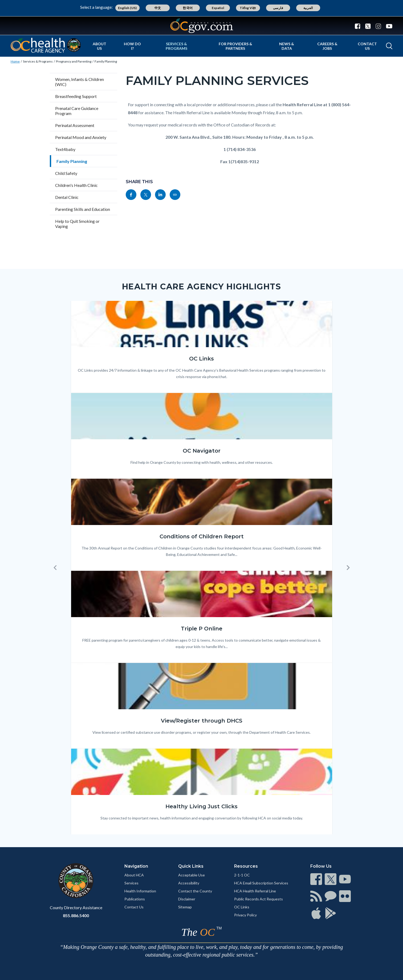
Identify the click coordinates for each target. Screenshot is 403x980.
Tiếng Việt (248, 8)
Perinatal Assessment (75, 125)
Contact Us (367, 46)
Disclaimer (187, 899)
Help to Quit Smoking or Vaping (77, 224)
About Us (99, 46)
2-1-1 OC (242, 875)
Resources (246, 866)
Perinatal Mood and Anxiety (81, 137)
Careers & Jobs (327, 46)
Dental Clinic (67, 197)
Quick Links (191, 866)
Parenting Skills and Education (83, 209)
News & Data (287, 46)
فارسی (278, 8)
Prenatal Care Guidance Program (77, 111)
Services (131, 883)
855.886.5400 (76, 915)
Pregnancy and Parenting (74, 61)
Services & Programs (176, 46)
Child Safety (66, 173)
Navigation (136, 866)
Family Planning (106, 61)
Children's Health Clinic (76, 185)
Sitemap (185, 907)
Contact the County (195, 891)
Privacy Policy (245, 915)
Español (218, 8)
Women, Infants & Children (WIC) (80, 82)
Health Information (140, 891)
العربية (308, 8)
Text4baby (65, 149)
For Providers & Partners (235, 46)
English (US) (127, 8)
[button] (55, 568)
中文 (158, 8)
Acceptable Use (192, 875)
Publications (135, 899)
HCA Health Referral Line (255, 891)
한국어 (188, 8)
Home (15, 61)
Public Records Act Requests (259, 899)
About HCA (134, 875)
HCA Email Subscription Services (261, 883)
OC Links (242, 907)
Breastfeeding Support (76, 96)
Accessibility (189, 883)
